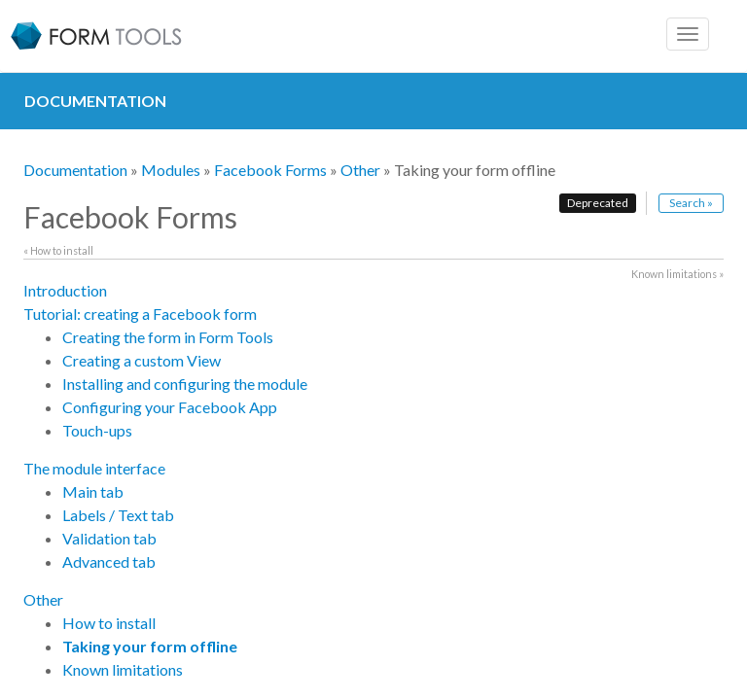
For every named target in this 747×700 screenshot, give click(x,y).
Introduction (65, 290)
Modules (171, 170)
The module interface (94, 468)
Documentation (75, 170)
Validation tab (109, 538)
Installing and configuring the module (185, 384)
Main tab (93, 491)
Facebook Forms (270, 170)
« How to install (58, 250)
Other (360, 170)
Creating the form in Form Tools (168, 337)
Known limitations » (677, 274)
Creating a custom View (142, 360)
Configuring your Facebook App (170, 407)
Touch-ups (97, 430)
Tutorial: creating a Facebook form (140, 314)
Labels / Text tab (118, 515)
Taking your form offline (150, 646)
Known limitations (123, 669)
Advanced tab (109, 561)
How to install (109, 623)
